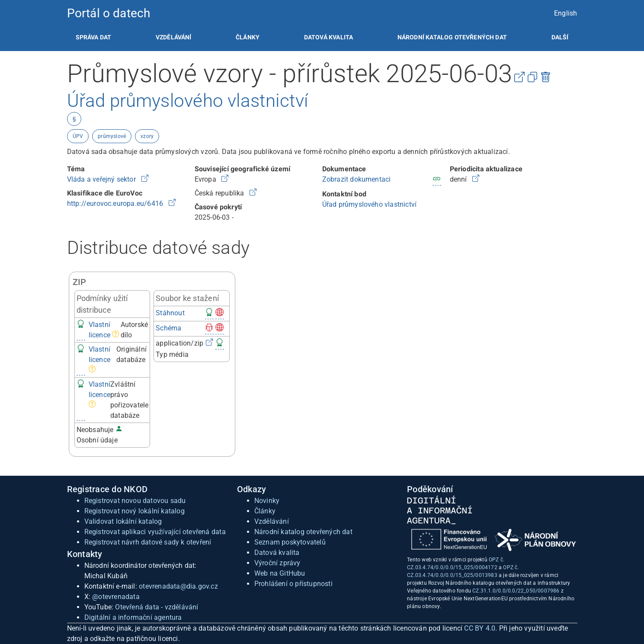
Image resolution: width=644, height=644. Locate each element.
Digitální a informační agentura (133, 617)
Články (248, 37)
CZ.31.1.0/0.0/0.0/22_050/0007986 (516, 591)
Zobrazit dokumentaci (357, 179)
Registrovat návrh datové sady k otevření (148, 542)
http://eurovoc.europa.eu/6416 (116, 203)
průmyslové (112, 136)
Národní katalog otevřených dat (303, 532)
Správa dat (94, 37)
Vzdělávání (174, 37)
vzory (147, 136)
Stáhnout (170, 313)
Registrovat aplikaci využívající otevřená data (155, 532)
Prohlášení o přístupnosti (293, 584)
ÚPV (78, 136)
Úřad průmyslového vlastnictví (370, 204)
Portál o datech (109, 13)
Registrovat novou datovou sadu (135, 501)
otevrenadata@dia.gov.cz (178, 586)
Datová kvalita (328, 37)
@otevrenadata (116, 597)
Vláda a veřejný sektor (103, 179)
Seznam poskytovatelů (290, 542)
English (566, 13)
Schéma (168, 328)
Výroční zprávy (277, 563)
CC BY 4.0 (480, 628)
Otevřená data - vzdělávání (157, 607)
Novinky (267, 501)
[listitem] (94, 37)
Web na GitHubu (280, 573)
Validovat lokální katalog (123, 521)
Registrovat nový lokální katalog (135, 511)
